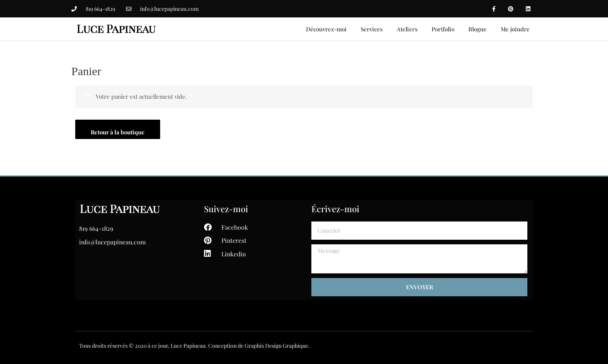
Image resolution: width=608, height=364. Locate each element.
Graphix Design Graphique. (277, 346)
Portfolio (443, 29)
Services (372, 29)
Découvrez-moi (326, 29)
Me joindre (515, 29)
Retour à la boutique (118, 132)
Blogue (478, 29)
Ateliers (407, 29)
